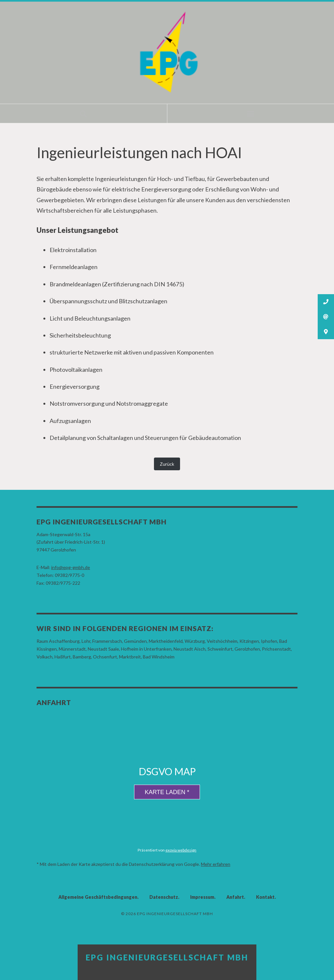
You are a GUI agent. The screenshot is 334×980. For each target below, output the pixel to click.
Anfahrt (235, 897)
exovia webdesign (181, 850)
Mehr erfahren (216, 864)
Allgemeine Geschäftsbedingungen (98, 897)
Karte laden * (167, 792)
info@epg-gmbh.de (71, 567)
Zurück (167, 464)
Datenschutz (164, 897)
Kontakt (265, 897)
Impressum (202, 897)
